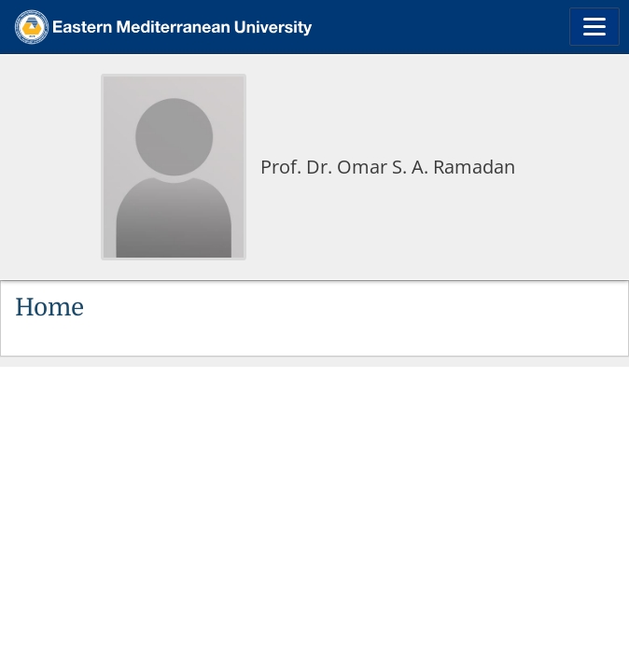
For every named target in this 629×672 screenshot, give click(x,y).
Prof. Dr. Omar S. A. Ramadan (388, 167)
